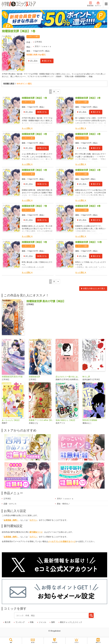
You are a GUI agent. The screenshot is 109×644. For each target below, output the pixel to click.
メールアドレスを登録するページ (62, 545)
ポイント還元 (34, 36)
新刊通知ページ (36, 535)
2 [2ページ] (54, 95)
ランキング (20, 626)
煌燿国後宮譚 (34, 380)
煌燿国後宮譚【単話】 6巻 (88, 173)
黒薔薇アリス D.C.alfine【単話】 (41, 424)
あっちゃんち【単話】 (11, 424)
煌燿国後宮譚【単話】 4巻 (88, 137)
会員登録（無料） (11, 523)
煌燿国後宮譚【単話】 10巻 (88, 245)
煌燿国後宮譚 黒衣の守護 (12, 380)
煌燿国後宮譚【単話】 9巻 (34, 245)
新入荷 (8, 626)
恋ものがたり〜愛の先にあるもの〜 (68, 380)
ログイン (98, 4)
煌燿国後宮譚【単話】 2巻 (88, 101)
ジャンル (42, 626)
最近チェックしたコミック (71, 626)
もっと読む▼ (27, 132)
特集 (32, 626)
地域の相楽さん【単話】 (66, 424)
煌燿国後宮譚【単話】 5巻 (34, 173)
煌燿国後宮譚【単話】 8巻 (88, 209)
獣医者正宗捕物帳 (90, 424)
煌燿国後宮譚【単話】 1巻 (34, 101)
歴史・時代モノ (63, 507)
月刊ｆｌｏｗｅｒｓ (43, 46)
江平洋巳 (38, 42)
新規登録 (90, 4)
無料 (53, 626)
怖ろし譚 (86, 380)
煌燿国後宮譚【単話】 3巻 (34, 137)
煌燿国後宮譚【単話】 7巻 (34, 209)
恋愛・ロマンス (10, 507)
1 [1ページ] (51, 95)
